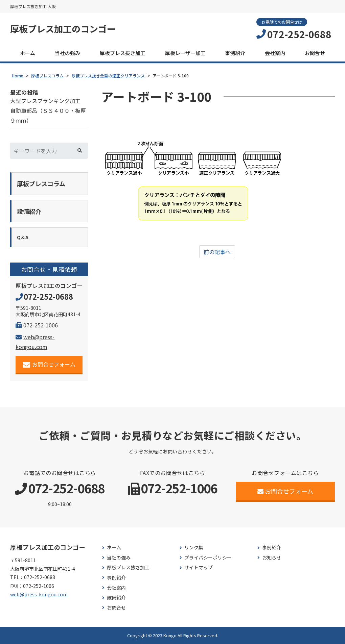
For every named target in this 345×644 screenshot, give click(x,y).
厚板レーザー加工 (185, 53)
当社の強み (67, 53)
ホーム (28, 53)
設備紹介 (116, 598)
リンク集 (194, 548)
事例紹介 (235, 53)
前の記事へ (217, 252)
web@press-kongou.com (39, 594)
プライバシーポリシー (208, 558)
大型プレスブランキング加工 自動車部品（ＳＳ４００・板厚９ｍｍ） (48, 110)
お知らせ (272, 558)
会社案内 (275, 53)
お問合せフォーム (49, 364)
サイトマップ (199, 567)
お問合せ (315, 53)
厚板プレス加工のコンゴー (63, 29)
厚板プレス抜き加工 (123, 53)
